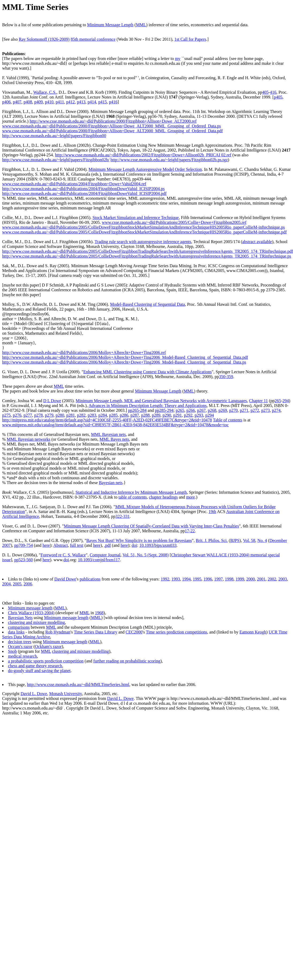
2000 (250, 579)
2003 (283, 579)
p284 (103, 415)
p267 (201, 410)
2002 (272, 579)
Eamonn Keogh (253, 632)
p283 (92, 415)
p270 (233, 410)
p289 (156, 415)
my (178, 59)
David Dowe (65, 579)
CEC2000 (134, 632)
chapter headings (163, 497)
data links (16, 632)
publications (90, 579)
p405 (278, 97)
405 (265, 92)
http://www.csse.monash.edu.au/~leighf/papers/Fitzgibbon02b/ (56, 160)
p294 (210, 415)
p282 (81, 415)
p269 (223, 410)
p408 (28, 102)
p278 (38, 415)
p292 (188, 415)
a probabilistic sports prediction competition (46, 661)
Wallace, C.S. (45, 92)
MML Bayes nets (114, 439)
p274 (276, 410)
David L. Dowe (34, 694)
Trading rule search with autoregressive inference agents (143, 242)
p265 (180, 410)
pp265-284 (137, 410)
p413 (81, 102)
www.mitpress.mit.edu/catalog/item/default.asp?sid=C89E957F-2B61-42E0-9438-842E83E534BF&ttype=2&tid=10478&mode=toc (115, 425)
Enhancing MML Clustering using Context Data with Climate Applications (148, 372)
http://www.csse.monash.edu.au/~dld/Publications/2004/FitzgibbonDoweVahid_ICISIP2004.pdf (84, 193)
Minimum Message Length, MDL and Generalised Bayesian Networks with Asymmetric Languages (161, 401)
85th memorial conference (93, 39)
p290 (167, 415)
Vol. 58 (249, 540)
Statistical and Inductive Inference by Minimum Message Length (131, 492)
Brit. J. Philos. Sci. (212, 540)
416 (273, 92)
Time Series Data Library (95, 632)
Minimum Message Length (110, 25)
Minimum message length (30, 608)
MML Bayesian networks (28, 439)
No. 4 (262, 540)
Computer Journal (105, 555)
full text (77, 545)
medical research (22, 656)
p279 (49, 415)
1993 (176, 579)
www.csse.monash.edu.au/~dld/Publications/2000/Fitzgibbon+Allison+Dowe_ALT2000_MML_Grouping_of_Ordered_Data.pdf (112, 131)
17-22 (190, 531)
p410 (49, 102)
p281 (71, 415)
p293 (199, 415)
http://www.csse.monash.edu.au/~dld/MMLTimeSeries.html (78, 685)
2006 (28, 584)
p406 (6, 102)
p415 (102, 102)
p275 (6, 415)
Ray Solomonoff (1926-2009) (44, 39)
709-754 (26, 545)
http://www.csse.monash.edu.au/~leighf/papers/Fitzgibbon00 (54, 136)
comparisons (19, 627)
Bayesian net (110, 483)
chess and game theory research (35, 666)
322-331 (123, 516)
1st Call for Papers (190, 39)
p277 (28, 415)
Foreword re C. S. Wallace (63, 555)
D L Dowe (52, 401)
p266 (191, 410)
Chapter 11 (259, 401)
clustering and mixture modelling (36, 622)
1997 (218, 579)
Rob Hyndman (58, 632)
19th (212, 512)
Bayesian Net (20, 618)
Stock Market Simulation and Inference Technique (136, 218)
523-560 (26, 560)
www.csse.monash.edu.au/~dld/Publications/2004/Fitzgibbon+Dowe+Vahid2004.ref (74, 184)
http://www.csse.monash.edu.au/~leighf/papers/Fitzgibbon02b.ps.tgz (169, 160)
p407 (17, 102)
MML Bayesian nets (108, 434)
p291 (178, 415)
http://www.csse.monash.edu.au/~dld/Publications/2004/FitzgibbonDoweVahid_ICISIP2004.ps (83, 189)
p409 (38, 102)
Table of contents (228, 420)
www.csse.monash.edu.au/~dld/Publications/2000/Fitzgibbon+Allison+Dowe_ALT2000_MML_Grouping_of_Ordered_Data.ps (111, 126)
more (190, 497)
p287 (135, 415)
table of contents (133, 497)
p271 (244, 410)
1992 (165, 579)
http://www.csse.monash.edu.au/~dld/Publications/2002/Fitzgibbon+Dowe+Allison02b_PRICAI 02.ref (143, 155)
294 (286, 401)
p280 (60, 415)
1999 (240, 579)
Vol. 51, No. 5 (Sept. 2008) (146, 555)
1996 (208, 579)
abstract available (257, 242)
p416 (113, 102)
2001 (261, 579)
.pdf (107, 545)
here (46, 545)
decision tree (19, 642)
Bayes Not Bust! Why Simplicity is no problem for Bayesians (139, 540)
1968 (99, 613)
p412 (70, 102)
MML (141, 25)
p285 (113, 415)
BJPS (235, 540)
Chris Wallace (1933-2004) (31, 613)
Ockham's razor (48, 647)
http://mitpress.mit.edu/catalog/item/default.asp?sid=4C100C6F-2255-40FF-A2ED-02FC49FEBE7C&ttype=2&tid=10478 (107, 420)
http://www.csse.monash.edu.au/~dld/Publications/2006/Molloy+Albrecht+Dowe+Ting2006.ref (84, 353)
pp (16, 545)
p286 (124, 415)
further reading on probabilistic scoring (127, 661)
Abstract (61, 545)
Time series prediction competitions (177, 632)
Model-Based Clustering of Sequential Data (148, 304)
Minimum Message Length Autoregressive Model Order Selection (145, 169)
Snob (12, 651)
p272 (255, 410)
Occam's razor (20, 647)
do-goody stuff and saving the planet (39, 671)
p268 (212, 410)
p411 (60, 102)
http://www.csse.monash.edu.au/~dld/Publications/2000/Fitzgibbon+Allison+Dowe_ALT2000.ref (113, 121)
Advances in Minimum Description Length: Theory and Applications (148, 406)
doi (134, 545)
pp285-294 (164, 410)
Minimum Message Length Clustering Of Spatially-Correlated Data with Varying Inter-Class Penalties (151, 526)
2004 (6, 584)
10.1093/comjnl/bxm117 (99, 560)
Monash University (65, 694)
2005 (17, 584)
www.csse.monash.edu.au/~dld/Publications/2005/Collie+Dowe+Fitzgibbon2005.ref (174, 222)
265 (278, 401)
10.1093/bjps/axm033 (158, 545)
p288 (145, 415)
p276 (17, 415)
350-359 (226, 377)
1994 (186, 579)
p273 (265, 410)
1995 (197, 579)
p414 (92, 102)
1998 (229, 579)
